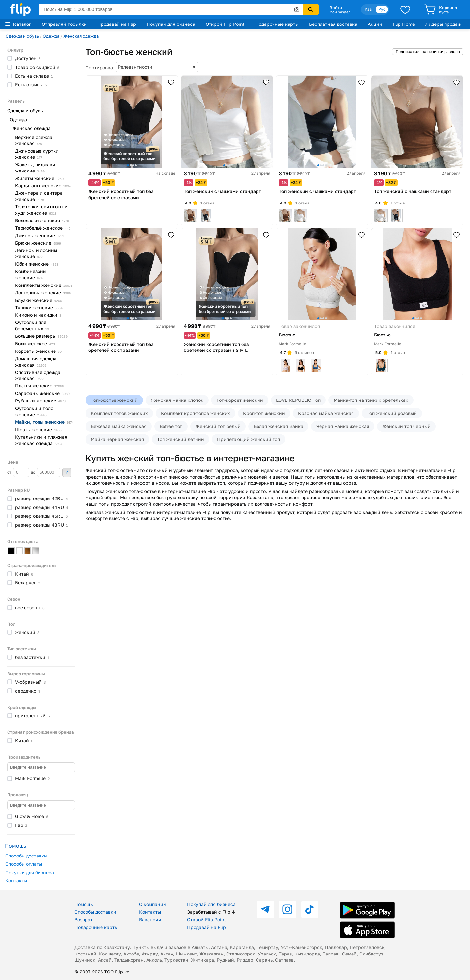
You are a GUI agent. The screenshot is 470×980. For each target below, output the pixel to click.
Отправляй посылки (64, 24)
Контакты (16, 881)
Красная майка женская (326, 413)
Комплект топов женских (119, 413)
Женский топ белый (218, 426)
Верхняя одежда (34, 140)
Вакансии (150, 919)
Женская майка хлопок (177, 400)
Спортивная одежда (38, 375)
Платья (39, 386)
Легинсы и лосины (36, 253)
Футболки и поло (34, 411)
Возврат (84, 919)
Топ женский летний (180, 439)
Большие (41, 336)
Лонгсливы (43, 293)
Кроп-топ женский (264, 413)
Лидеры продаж (443, 24)
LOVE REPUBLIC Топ (298, 400)
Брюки (38, 243)
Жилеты (39, 178)
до (46, 472)
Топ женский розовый (392, 413)
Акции (375, 24)
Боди (35, 343)
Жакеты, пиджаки (35, 168)
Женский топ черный (406, 426)
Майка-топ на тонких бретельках (371, 400)
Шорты (38, 429)
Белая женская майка (278, 426)
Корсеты (38, 351)
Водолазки (42, 220)
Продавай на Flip (117, 24)
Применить (67, 472)
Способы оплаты (24, 864)
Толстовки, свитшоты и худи (41, 210)
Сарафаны (42, 393)
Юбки (37, 264)
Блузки (39, 300)
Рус (382, 9)
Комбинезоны (31, 274)
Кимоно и (38, 315)
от (18, 472)
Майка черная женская (117, 439)
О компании (153, 904)
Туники (39, 308)
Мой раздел (340, 12)
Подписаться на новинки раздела (428, 51)
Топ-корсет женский (240, 400)
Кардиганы (43, 185)
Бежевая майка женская (119, 426)
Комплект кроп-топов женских (196, 413)
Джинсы (39, 235)
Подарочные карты (277, 24)
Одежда (51, 36)
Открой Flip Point (225, 24)
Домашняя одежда (36, 362)
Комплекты (44, 285)
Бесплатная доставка (333, 24)
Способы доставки (26, 856)
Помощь (84, 904)
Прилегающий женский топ (249, 439)
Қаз (368, 9)
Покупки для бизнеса (30, 872)
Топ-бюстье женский (114, 400)
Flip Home (404, 24)
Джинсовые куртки (37, 154)
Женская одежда (81, 36)
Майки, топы (44, 422)
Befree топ (171, 426)
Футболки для (32, 325)
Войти (336, 8)
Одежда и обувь (22, 36)
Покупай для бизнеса (171, 24)
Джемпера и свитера (39, 196)
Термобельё (43, 228)
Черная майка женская (343, 426)
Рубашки (40, 401)
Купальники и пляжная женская (41, 440)
